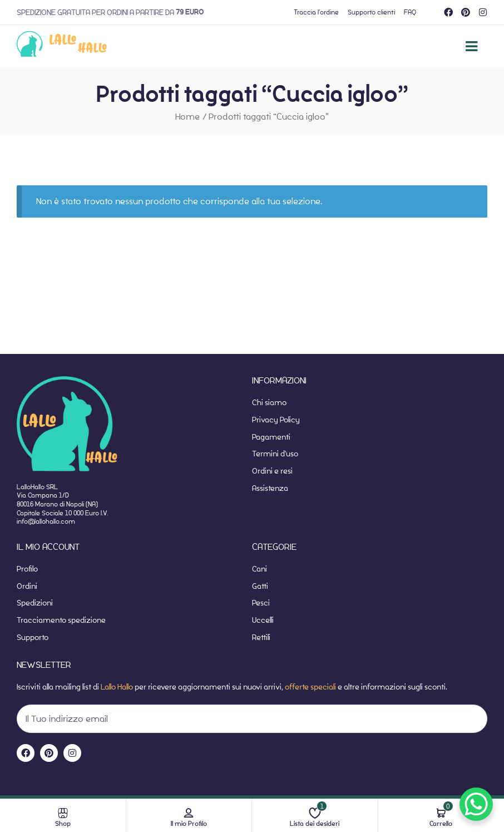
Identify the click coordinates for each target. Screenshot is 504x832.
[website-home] (62, 46)
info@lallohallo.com (46, 521)
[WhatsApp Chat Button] (476, 804)
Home (187, 117)
